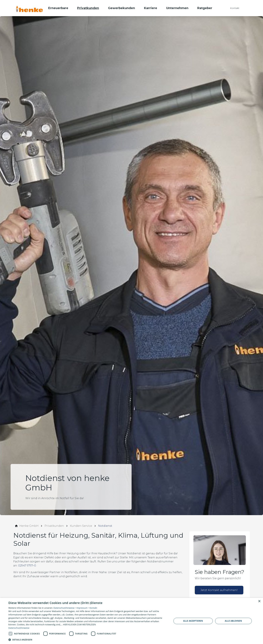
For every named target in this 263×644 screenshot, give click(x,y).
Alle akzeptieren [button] (193, 621)
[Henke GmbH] (29, 526)
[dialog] (131, 621)
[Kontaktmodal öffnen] (232, 8)
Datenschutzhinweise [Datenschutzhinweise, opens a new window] (19, 628)
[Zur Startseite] (29, 8)
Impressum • (83, 608)
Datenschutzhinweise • (65, 608)
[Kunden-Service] (81, 526)
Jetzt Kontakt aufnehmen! (219, 590)
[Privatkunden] (54, 526)
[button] (88, 640)
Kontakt (93, 608)
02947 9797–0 (27, 566)
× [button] (259, 601)
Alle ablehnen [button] (233, 621)
